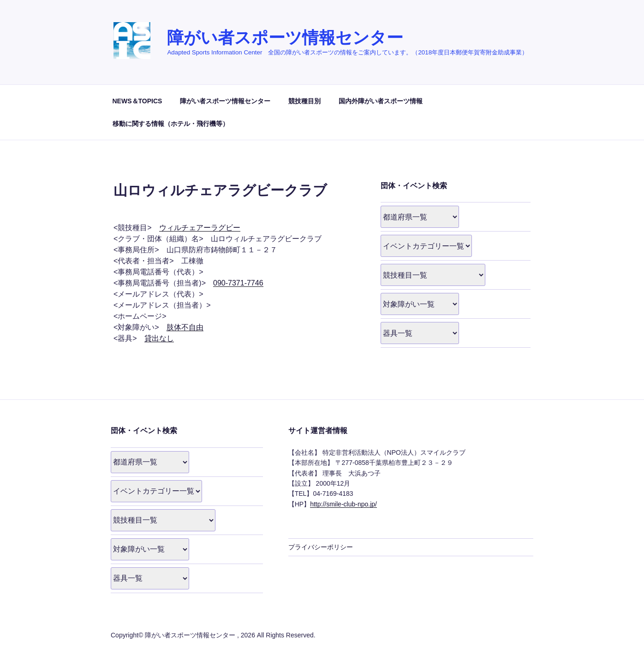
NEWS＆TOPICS (137, 101)
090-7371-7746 (238, 283)
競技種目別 (304, 101)
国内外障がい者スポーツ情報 (381, 101)
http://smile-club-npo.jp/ (343, 504)
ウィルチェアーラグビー (200, 228)
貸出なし (159, 338)
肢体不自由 (185, 327)
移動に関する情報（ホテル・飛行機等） (171, 124)
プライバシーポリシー (321, 547)
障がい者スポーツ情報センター (285, 38)
